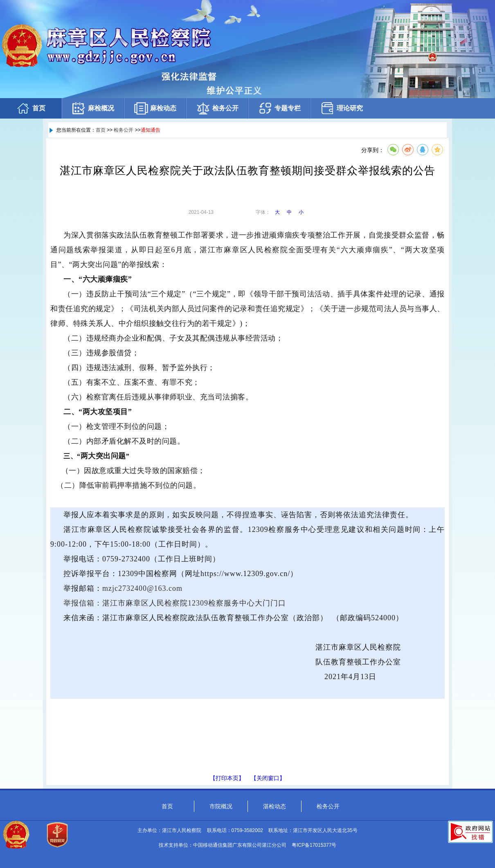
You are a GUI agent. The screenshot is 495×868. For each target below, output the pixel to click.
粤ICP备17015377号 (314, 845)
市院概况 (221, 806)
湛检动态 (274, 806)
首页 (31, 108)
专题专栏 (279, 108)
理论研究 (342, 108)
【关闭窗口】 (268, 778)
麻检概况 (93, 108)
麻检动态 (155, 108)
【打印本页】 (227, 778)
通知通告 (151, 130)
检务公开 (217, 108)
